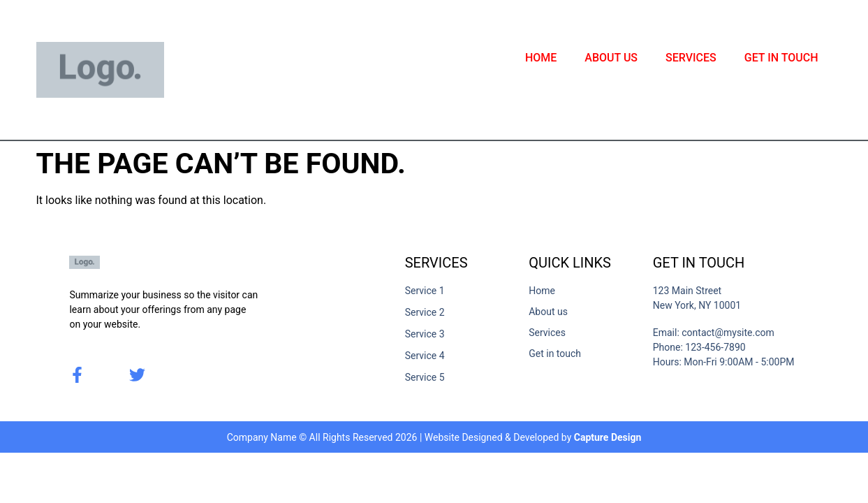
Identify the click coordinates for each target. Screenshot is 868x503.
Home (541, 58)
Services (691, 58)
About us (611, 58)
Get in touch (781, 58)
